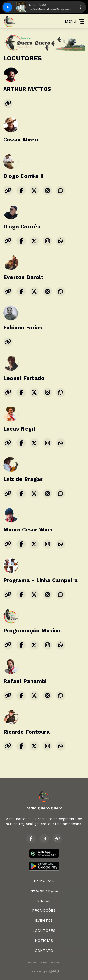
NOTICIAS (44, 940)
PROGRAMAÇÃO (44, 891)
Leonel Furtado (24, 378)
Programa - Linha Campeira (40, 580)
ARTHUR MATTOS (27, 89)
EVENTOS (44, 920)
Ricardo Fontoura (27, 732)
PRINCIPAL (44, 881)
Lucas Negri (19, 429)
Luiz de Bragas (23, 479)
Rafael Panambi (25, 681)
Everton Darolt (23, 277)
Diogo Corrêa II (24, 176)
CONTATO (44, 951)
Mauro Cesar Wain (28, 530)
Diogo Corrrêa (22, 227)
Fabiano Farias (23, 328)
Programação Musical (33, 631)
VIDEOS (44, 901)
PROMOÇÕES (44, 910)
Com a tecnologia (44, 971)
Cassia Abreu (21, 140)
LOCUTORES (44, 930)
